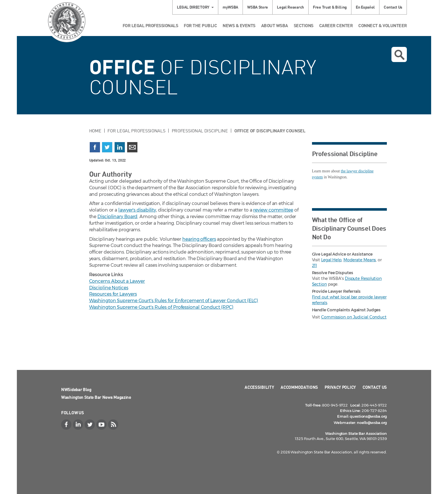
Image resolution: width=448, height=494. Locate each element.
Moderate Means (360, 260)
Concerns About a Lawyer (117, 281)
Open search (399, 55)
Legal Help (331, 260)
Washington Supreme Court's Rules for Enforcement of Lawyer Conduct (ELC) (174, 301)
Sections (304, 25)
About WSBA (275, 25)
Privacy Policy (340, 387)
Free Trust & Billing (330, 7)
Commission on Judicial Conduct (354, 317)
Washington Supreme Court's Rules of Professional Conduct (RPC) (161, 307)
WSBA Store (258, 7)
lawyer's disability (137, 210)
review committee (273, 210)
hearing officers (199, 239)
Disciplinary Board (117, 217)
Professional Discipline (200, 131)
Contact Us (393, 7)
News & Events (239, 25)
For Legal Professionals (150, 25)
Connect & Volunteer (383, 25)
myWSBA (230, 7)
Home (95, 131)
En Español (365, 7)
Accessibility (259, 387)
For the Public (200, 25)
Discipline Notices (109, 288)
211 (315, 266)
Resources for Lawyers (113, 294)
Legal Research (290, 7)
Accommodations (299, 387)
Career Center (336, 25)
